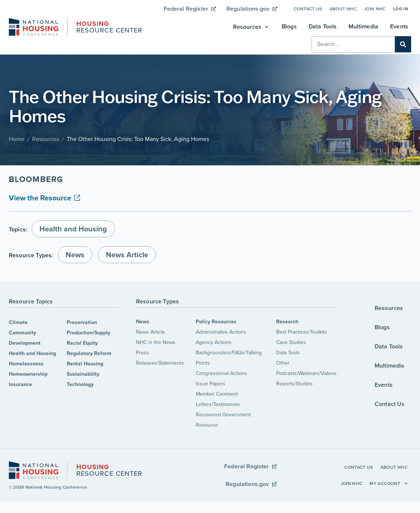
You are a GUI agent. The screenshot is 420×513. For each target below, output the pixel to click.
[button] (251, 27)
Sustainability (83, 374)
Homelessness (26, 364)
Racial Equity (82, 343)
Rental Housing (85, 364)
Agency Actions (214, 342)
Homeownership (28, 374)
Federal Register (190, 9)
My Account (389, 483)
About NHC (343, 9)
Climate (18, 322)
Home (17, 139)
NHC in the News (156, 342)
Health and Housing (32, 353)
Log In (401, 9)
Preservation (82, 322)
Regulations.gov (252, 9)
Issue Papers (211, 384)
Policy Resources (216, 322)
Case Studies (291, 342)
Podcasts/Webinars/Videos (306, 373)
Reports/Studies (294, 384)
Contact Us (308, 9)
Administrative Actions (221, 332)
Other (283, 363)
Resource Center (109, 28)
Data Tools (288, 353)
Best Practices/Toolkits (302, 332)
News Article (150, 332)
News (143, 322)
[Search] (403, 44)
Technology (80, 384)
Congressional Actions (221, 373)
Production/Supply (88, 333)
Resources (46, 139)
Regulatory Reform (89, 353)
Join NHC (375, 9)
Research (287, 322)
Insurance (20, 384)
